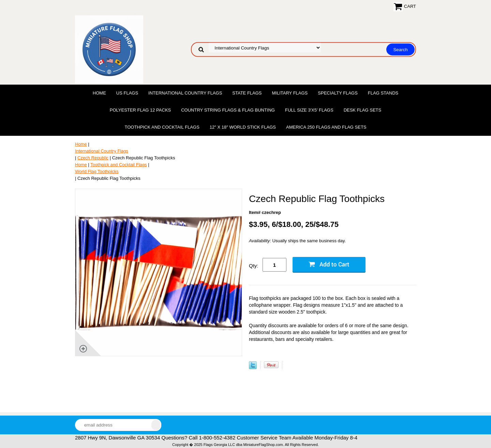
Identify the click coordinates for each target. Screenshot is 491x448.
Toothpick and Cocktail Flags (162, 127)
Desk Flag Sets (363, 110)
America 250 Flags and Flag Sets (326, 127)
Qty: (254, 266)
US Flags (127, 93)
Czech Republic (93, 158)
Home (99, 93)
